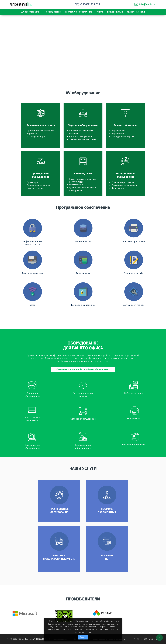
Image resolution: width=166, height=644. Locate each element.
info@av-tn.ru (147, 4)
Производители (115, 12)
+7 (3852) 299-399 (90, 4)
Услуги (100, 12)
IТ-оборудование (52, 12)
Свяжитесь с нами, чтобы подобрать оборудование (83, 369)
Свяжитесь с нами (136, 12)
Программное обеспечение (79, 12)
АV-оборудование (30, 12)
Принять (83, 637)
